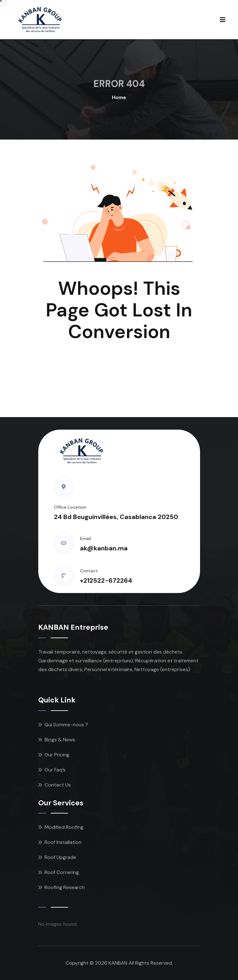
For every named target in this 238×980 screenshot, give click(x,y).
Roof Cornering (62, 872)
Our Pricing (57, 755)
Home (119, 97)
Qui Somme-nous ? (66, 725)
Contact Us (58, 785)
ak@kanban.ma (104, 548)
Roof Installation (63, 842)
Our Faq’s (55, 770)
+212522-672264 (106, 580)
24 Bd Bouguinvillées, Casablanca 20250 (116, 517)
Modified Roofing (64, 827)
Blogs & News (60, 740)
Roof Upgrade (60, 857)
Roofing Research (65, 887)
